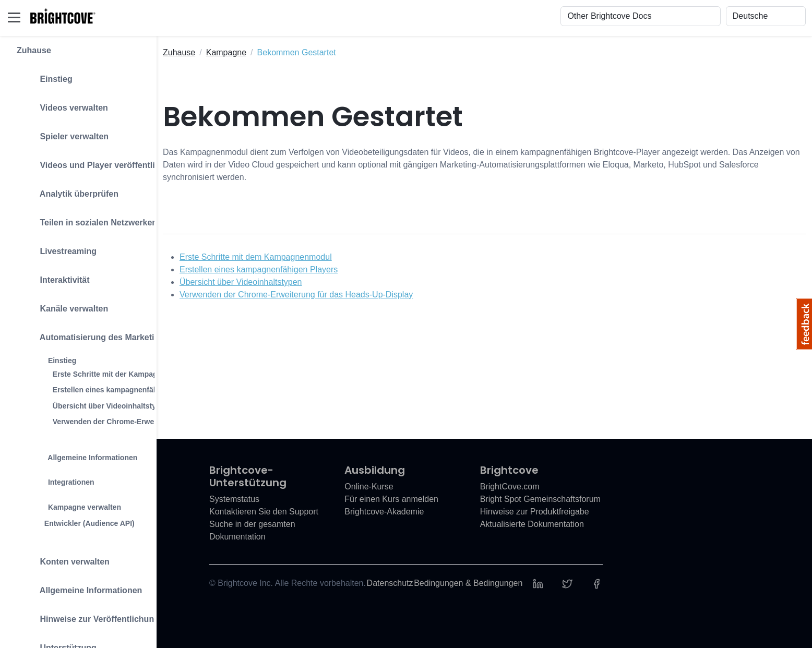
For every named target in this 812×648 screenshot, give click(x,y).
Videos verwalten (62, 103)
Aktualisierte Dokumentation (532, 524)
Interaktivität (53, 275)
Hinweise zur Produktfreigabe (535, 512)
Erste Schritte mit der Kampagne (109, 374)
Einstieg (45, 74)
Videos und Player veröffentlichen (95, 160)
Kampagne (226, 52)
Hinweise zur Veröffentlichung (88, 614)
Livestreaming (57, 247)
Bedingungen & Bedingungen (468, 583)
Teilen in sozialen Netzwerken (87, 218)
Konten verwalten (63, 557)
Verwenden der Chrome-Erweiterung (116, 422)
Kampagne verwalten (73, 502)
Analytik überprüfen (68, 189)
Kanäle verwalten (62, 304)
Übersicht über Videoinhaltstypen (111, 406)
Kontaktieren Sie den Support (264, 512)
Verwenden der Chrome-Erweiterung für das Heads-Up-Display (296, 295)
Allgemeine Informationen (81, 453)
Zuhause (34, 50)
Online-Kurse (369, 487)
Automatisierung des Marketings (93, 333)
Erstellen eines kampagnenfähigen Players (127, 390)
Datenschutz (390, 583)
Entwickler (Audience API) (89, 523)
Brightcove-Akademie (384, 512)
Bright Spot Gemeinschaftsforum (540, 499)
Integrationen (60, 477)
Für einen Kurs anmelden (391, 499)
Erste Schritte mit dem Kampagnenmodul (256, 257)
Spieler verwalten (63, 132)
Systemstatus (234, 499)
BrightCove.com (510, 487)
